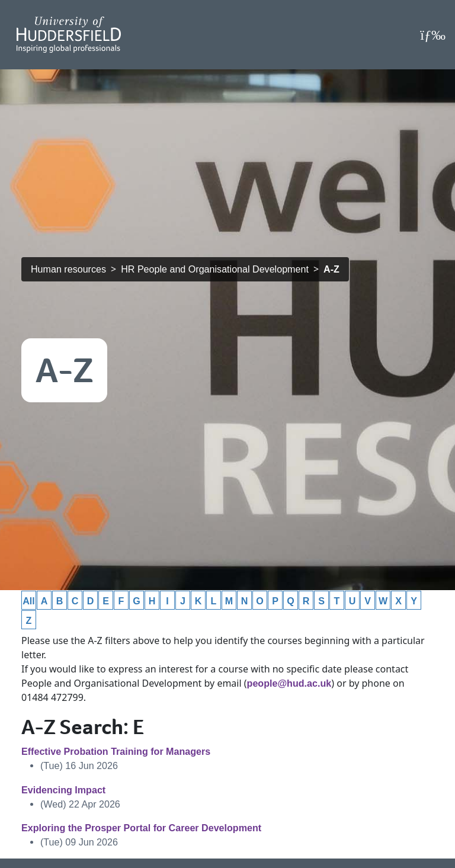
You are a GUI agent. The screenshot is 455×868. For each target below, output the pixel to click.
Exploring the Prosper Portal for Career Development (141, 828)
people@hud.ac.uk (289, 683)
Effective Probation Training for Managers (116, 751)
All (29, 601)
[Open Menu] (433, 35)
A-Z (331, 269)
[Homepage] (69, 35)
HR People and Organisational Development (215, 269)
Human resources (68, 269)
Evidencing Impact (63, 790)
